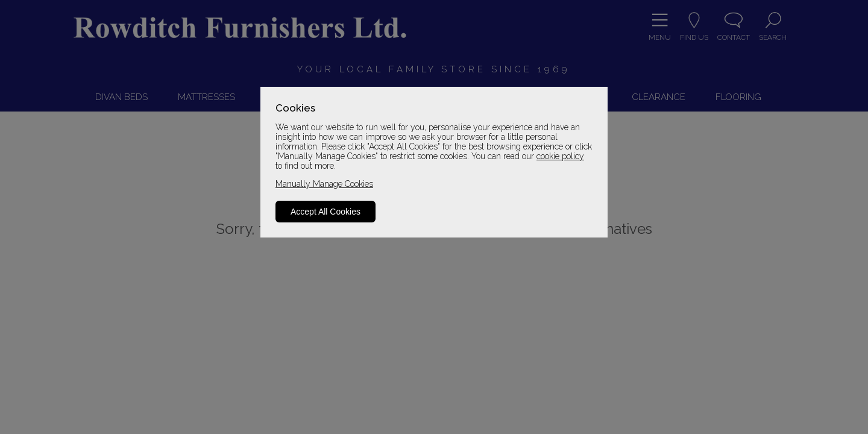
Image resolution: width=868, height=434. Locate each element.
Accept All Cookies (325, 212)
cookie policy (560, 156)
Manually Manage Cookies (324, 184)
